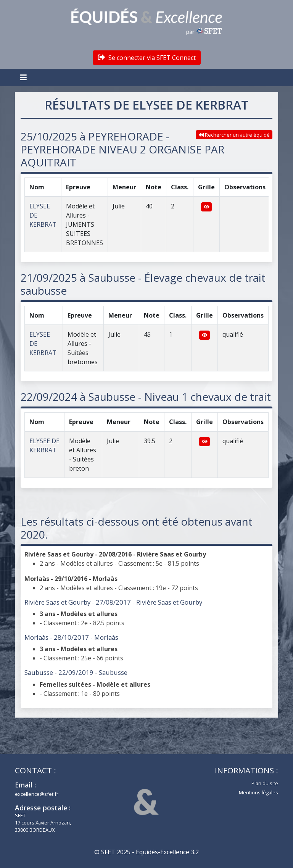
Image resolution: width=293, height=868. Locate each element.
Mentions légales (258, 792)
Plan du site (265, 783)
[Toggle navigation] (24, 77)
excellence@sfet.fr (37, 794)
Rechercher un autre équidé (234, 135)
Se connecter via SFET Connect (147, 58)
